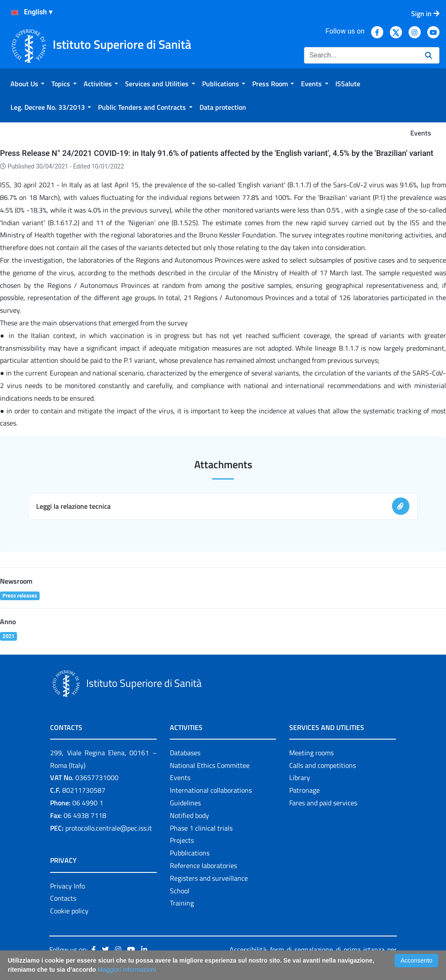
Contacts (63, 898)
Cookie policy (69, 911)
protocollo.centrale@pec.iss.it (109, 828)
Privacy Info (68, 886)
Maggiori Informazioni (127, 970)
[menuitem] (27, 84)
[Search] (361, 55)
